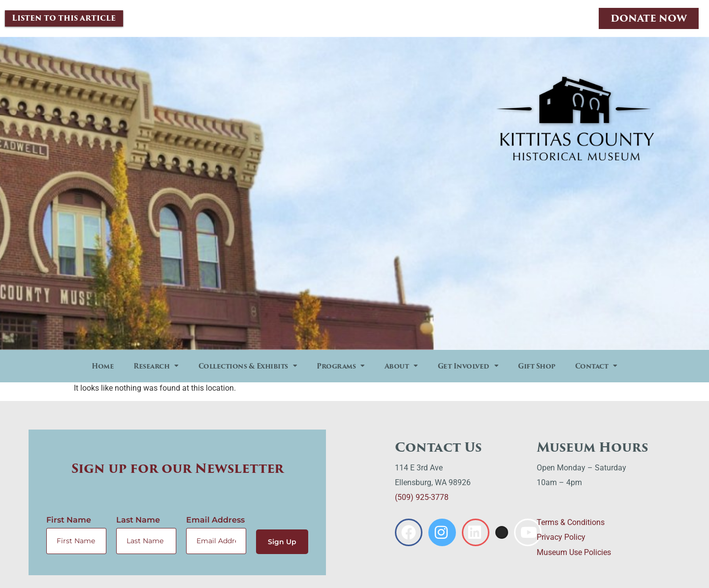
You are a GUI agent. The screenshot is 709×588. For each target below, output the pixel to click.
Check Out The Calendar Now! (576, 298)
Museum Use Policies (574, 553)
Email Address (215, 521)
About (401, 367)
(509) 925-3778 (422, 498)
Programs (341, 367)
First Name (69, 521)
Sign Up (282, 542)
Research (156, 367)
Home (103, 367)
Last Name (138, 521)
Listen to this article (64, 18)
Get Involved (468, 367)
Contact (596, 367)
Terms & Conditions (571, 523)
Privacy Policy (561, 538)
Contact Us (438, 448)
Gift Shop (537, 367)
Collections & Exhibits (248, 367)
